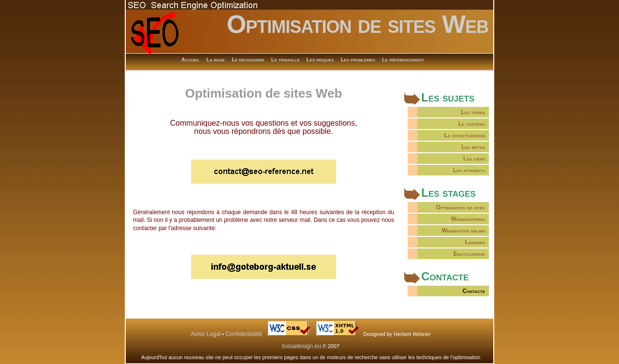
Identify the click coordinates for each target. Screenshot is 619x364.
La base (216, 59)
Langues (475, 242)
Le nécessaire (248, 59)
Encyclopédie (469, 254)
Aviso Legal (206, 334)
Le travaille (286, 59)
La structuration (464, 135)
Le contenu (472, 124)
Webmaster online (463, 231)
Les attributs (469, 170)
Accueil (191, 59)
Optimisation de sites (461, 207)
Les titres (473, 112)
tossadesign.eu (302, 346)
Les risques (320, 59)
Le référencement (403, 59)
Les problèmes (358, 59)
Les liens (474, 159)
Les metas (473, 147)
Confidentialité (244, 334)
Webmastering (468, 219)
